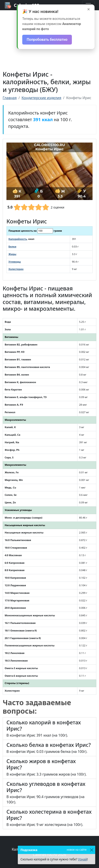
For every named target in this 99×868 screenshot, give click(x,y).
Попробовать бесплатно (47, 40)
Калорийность (18, 239)
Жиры (12, 254)
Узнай (83, 859)
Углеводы (15, 262)
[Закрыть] (92, 850)
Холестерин (16, 269)
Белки (12, 246)
